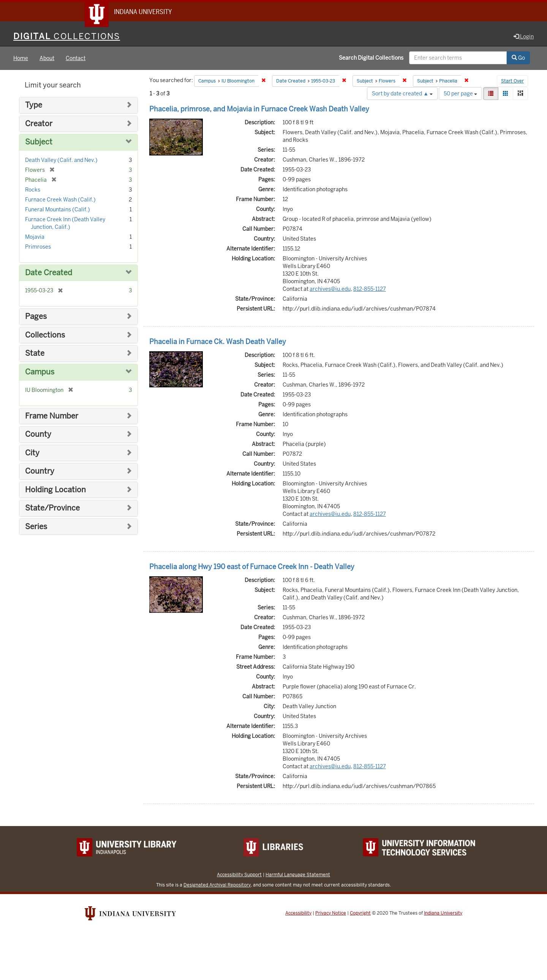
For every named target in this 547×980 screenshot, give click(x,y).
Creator (39, 124)
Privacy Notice (331, 913)
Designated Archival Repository (217, 885)
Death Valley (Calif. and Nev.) (61, 160)
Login (524, 37)
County (38, 435)
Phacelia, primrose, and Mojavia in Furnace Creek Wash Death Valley (259, 109)
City (32, 453)
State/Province (52, 508)
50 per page (460, 94)
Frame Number (52, 416)
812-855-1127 (370, 289)
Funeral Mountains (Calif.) (58, 210)
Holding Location (55, 490)
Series (36, 527)
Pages (36, 317)
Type (34, 105)
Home (21, 59)
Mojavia (35, 237)
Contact (76, 59)
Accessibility (298, 913)
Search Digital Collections (371, 58)
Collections (45, 335)
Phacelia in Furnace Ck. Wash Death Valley (218, 342)
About (47, 59)
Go (518, 58)
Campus (40, 372)
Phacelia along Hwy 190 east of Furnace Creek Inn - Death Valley (252, 567)
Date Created (49, 273)
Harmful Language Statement (298, 875)
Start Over (512, 81)
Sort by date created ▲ (402, 94)
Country (40, 472)
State (35, 354)
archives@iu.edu (330, 289)
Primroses (38, 247)
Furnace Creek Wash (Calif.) (60, 200)
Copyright (360, 913)
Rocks (33, 190)
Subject (39, 142)
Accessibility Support (239, 875)
